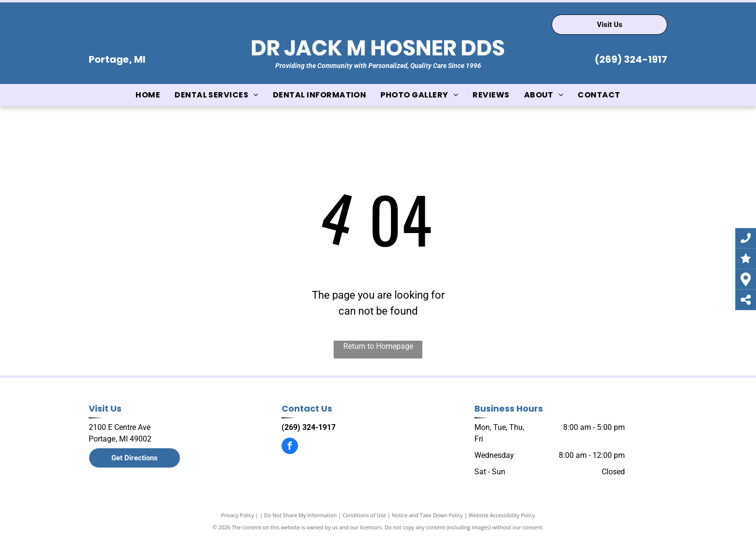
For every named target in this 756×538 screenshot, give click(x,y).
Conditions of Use (364, 515)
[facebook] (290, 447)
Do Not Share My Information (301, 515)
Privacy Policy (237, 515)
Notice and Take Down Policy (428, 515)
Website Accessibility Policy (502, 515)
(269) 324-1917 (631, 59)
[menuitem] (148, 95)
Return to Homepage (378, 346)
